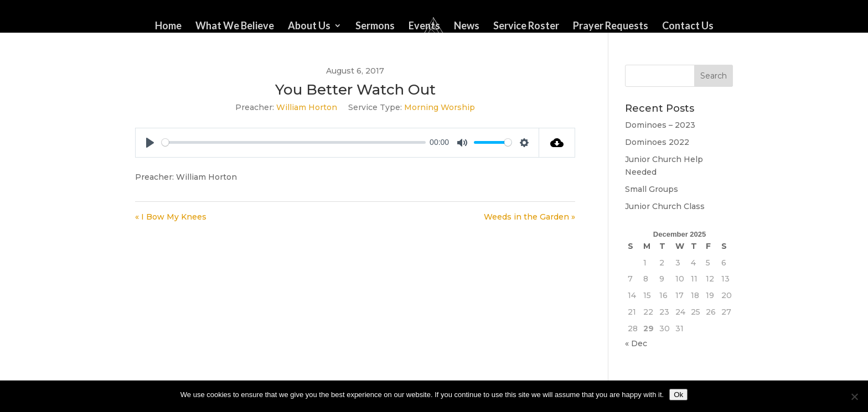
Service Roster (526, 27)
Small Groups (652, 189)
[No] (854, 397)
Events (424, 27)
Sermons (375, 27)
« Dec (636, 343)
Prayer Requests (611, 27)
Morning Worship (440, 107)
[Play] (150, 143)
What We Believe (235, 27)
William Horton (307, 107)
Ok (678, 395)
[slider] (294, 142)
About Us (309, 27)
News (467, 27)
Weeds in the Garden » (529, 217)
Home (168, 27)
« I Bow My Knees (171, 217)
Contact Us (688, 27)
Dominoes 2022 (657, 142)
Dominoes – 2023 (660, 125)
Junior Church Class (665, 206)
